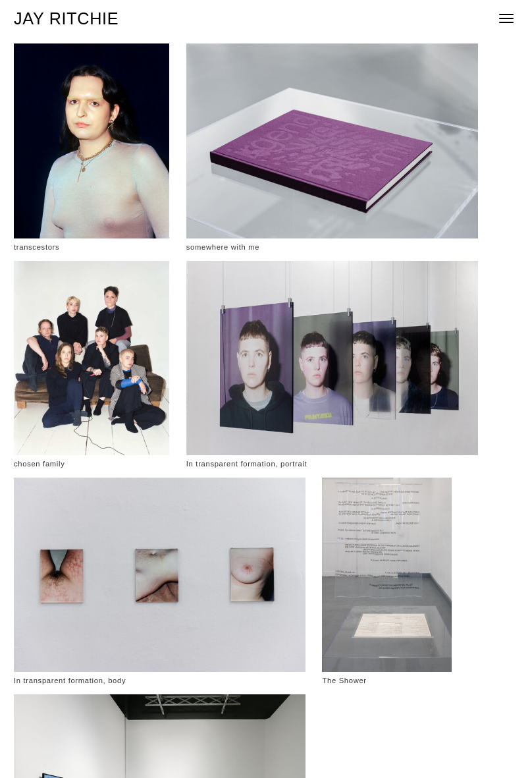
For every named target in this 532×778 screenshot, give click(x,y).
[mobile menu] (506, 19)
